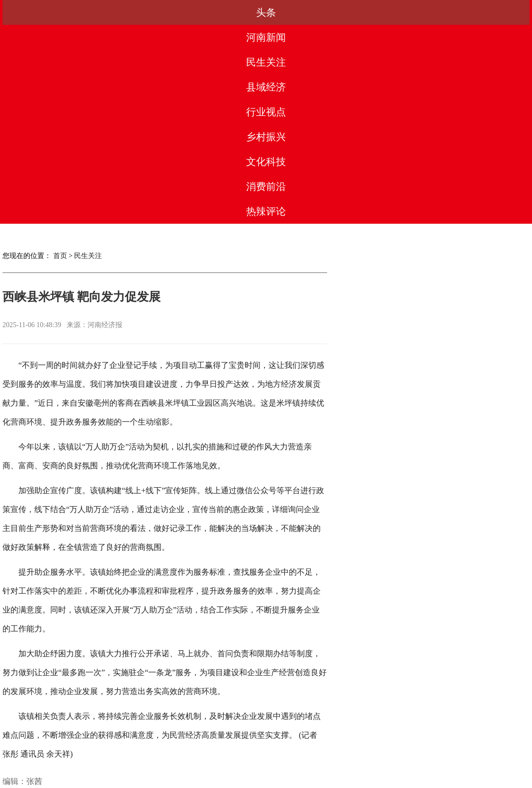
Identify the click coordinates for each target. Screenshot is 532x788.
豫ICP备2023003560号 (264, 779)
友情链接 (376, 743)
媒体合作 (156, 743)
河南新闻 (90, 12)
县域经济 (207, 12)
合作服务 (200, 743)
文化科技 (383, 12)
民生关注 (149, 12)
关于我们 (112, 743)
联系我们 (332, 743)
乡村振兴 (325, 12)
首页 (60, 57)
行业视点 (266, 12)
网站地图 (420, 743)
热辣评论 (500, 12)
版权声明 (244, 743)
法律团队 (288, 743)
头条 (32, 12)
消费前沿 (442, 12)
